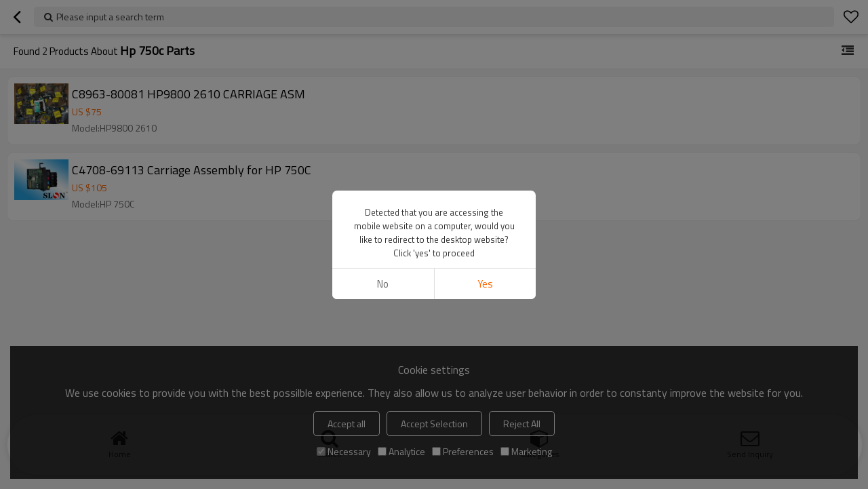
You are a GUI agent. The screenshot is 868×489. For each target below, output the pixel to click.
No (383, 284)
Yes (485, 284)
